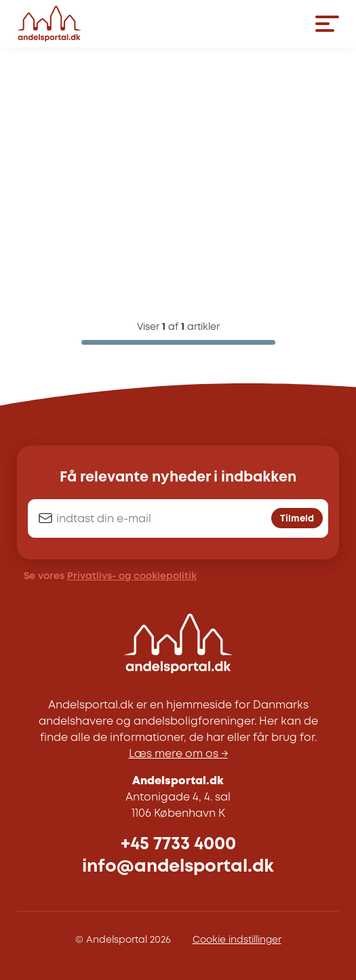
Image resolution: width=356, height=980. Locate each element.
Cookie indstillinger (237, 940)
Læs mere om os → (178, 754)
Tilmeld (297, 519)
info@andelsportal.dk (178, 867)
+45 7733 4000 (178, 844)
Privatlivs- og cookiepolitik (132, 576)
